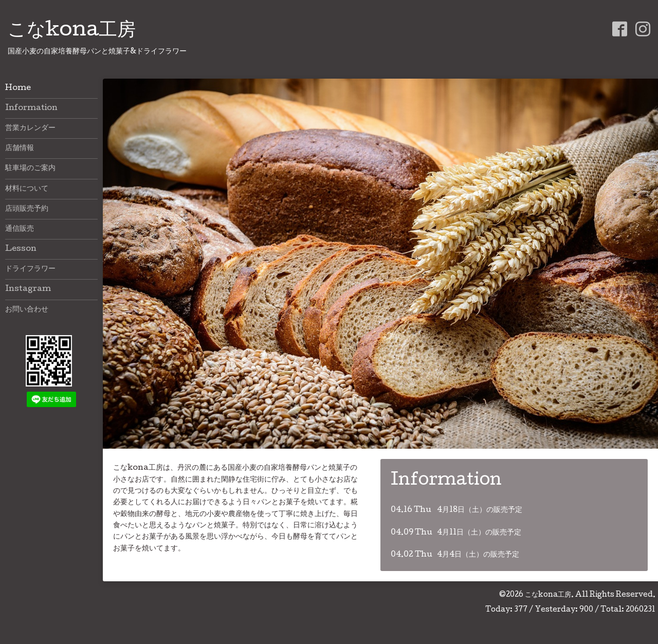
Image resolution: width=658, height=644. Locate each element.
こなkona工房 (72, 31)
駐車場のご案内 (30, 169)
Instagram (28, 289)
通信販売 (20, 229)
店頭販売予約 (27, 209)
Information (31, 108)
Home (18, 88)
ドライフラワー (30, 269)
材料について (27, 189)
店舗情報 (20, 149)
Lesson (21, 249)
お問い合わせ (27, 310)
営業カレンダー (30, 128)
